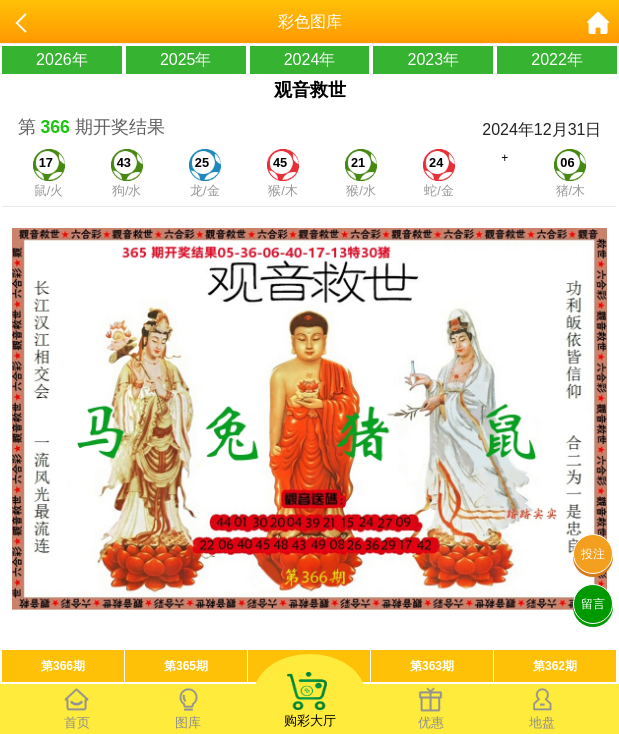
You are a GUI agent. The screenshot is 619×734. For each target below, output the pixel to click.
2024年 (310, 59)
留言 (593, 604)
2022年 (557, 59)
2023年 (433, 59)
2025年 (186, 59)
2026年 (62, 59)
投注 (593, 554)
